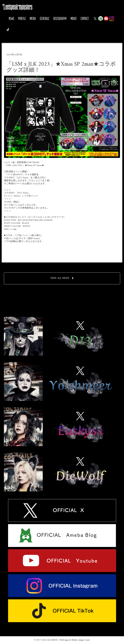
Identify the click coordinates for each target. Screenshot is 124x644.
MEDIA (33, 19)
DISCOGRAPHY (60, 19)
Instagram (112, 19)
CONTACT (85, 19)
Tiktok (8, 30)
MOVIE (74, 19)
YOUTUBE (106, 19)
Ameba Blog (101, 19)
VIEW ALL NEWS (62, 278)
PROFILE (22, 19)
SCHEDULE (45, 19)
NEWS (11, 19)
